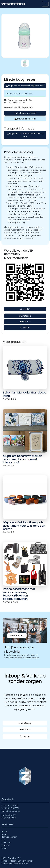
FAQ (3, 840)
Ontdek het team (17, 635)
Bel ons (25, 327)
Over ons (6, 842)
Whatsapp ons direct (25, 113)
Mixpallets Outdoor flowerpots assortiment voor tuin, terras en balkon (24, 526)
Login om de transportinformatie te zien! (25, 135)
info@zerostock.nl (12, 811)
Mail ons (25, 322)
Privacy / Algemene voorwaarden (17, 861)
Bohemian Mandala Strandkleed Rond (25, 394)
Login (4, 848)
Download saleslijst (25, 119)
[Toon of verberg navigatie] (45, 4)
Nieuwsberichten (9, 837)
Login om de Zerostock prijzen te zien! (25, 86)
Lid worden (25, 309)
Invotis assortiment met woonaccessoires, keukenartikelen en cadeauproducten (19, 594)
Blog (4, 834)
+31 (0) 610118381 (11, 808)
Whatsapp (25, 316)
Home (4, 831)
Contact (5, 845)
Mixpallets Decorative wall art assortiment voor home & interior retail (23, 459)
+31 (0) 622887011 (11, 805)
